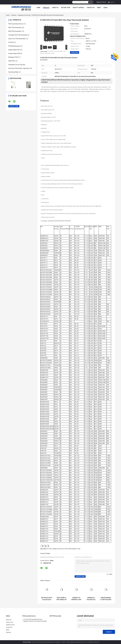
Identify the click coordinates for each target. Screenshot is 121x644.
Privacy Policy (27, 642)
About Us (55, 8)
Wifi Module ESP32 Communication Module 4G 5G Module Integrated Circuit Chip (47, 599)
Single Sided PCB (14, 50)
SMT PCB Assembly (15, 28)
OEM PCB (11, 61)
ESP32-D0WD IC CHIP (74, 549)
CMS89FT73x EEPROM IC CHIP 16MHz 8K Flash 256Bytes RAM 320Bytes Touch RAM (76, 599)
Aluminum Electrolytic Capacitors (19, 68)
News (99, 8)
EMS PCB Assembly (15, 31)
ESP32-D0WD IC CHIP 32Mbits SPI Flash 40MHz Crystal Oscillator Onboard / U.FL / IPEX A (61, 599)
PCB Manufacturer (14, 46)
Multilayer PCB (13, 57)
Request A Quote (101, 2)
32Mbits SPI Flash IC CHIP (60, 549)
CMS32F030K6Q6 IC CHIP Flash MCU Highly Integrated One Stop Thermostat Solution (106, 599)
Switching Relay (13, 72)
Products (46, 8)
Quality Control (78, 8)
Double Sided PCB (14, 53)
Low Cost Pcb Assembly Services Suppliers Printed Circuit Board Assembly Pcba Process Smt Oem (35, 620)
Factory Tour (66, 8)
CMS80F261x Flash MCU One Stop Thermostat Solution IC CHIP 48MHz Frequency (91, 599)
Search (91, 2)
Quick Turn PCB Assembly (17, 39)
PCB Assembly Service (16, 24)
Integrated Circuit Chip (24, 15)
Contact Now (75, 52)
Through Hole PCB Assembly (18, 35)
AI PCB (11, 42)
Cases (105, 8)
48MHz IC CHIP (47, 549)
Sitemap (8, 632)
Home (38, 8)
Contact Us (91, 8)
